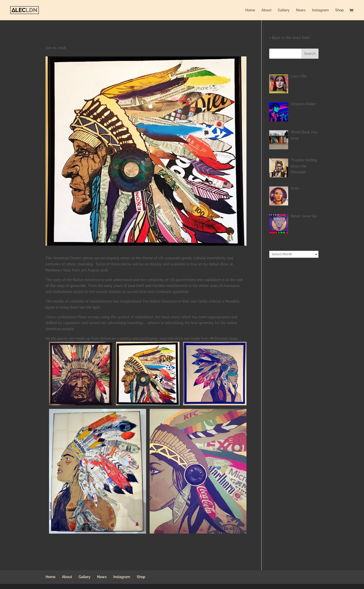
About (266, 10)
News (301, 10)
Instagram (320, 10)
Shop (339, 10)
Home (250, 10)
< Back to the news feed (289, 38)
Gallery (284, 10)
